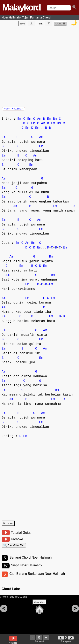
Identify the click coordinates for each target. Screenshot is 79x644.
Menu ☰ (60, 24)
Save (22, 24)
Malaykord (21, 7)
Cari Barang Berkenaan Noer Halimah (37, 578)
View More (39, 608)
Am (39, 121)
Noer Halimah (14, 110)
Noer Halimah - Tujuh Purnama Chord (26, 17)
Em (19, 121)
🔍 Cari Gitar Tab (14, 548)
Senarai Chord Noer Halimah (31, 561)
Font (40, 24)
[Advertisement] (39, 67)
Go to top (8, 525)
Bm (55, 121)
